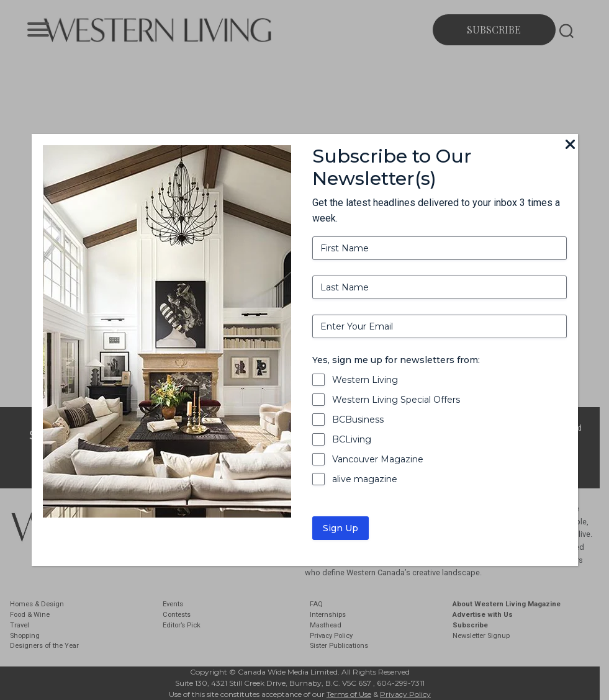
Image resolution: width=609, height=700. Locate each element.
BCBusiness (358, 420)
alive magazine (365, 479)
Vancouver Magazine (378, 459)
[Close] (571, 145)
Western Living (365, 380)
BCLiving (352, 439)
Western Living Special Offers (396, 400)
